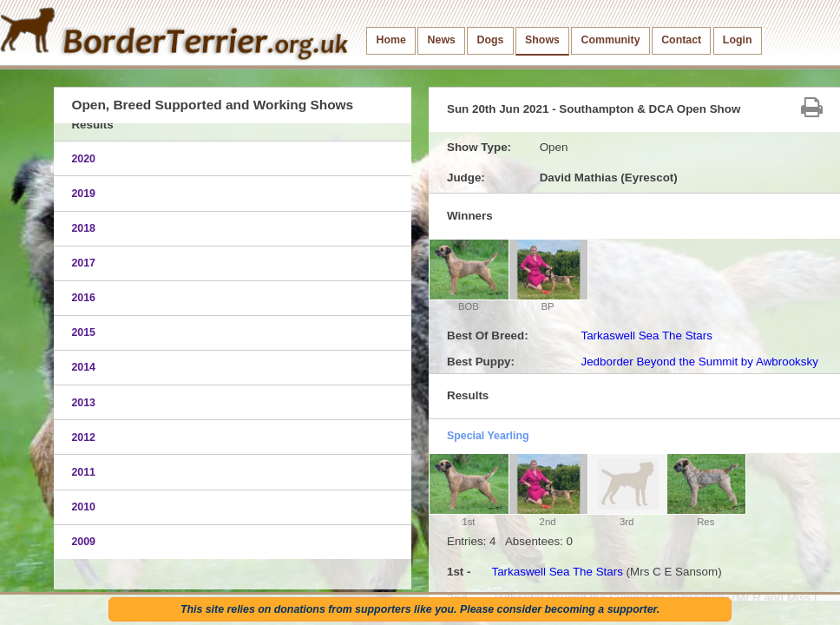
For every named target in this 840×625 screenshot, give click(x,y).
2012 (83, 437)
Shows (542, 40)
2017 (83, 263)
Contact (681, 40)
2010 (83, 507)
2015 (83, 332)
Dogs (491, 40)
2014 (83, 367)
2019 (83, 194)
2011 (83, 472)
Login (738, 40)
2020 (83, 159)
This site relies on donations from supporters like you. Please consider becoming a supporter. (420, 609)
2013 (83, 403)
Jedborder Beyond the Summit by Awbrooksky (699, 362)
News (442, 40)
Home (391, 40)
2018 (83, 228)
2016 (83, 298)
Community (611, 40)
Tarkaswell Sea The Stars (646, 336)
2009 (83, 542)
